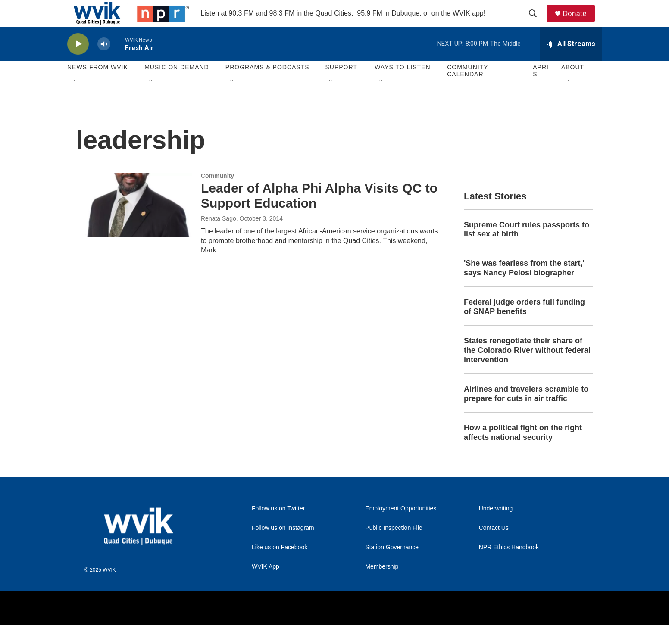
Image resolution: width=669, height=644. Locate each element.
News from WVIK (98, 86)
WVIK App (266, 585)
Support (341, 86)
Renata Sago (219, 237)
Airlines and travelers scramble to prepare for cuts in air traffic (526, 412)
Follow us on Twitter (278, 527)
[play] (78, 63)
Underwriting (496, 527)
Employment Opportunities (401, 527)
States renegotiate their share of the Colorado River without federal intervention (527, 369)
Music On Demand (177, 86)
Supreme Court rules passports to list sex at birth (527, 248)
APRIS (541, 90)
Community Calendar (467, 90)
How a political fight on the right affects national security (523, 451)
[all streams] (571, 62)
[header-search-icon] (537, 23)
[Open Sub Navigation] (74, 100)
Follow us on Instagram (283, 546)
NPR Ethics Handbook (509, 566)
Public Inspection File (394, 546)
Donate (580, 23)
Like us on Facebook (280, 566)
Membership (382, 585)
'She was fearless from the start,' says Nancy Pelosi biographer (524, 287)
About (573, 86)
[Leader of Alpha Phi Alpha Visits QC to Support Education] (134, 224)
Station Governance (392, 566)
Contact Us (494, 546)
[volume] (104, 63)
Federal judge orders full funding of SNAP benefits (524, 326)
